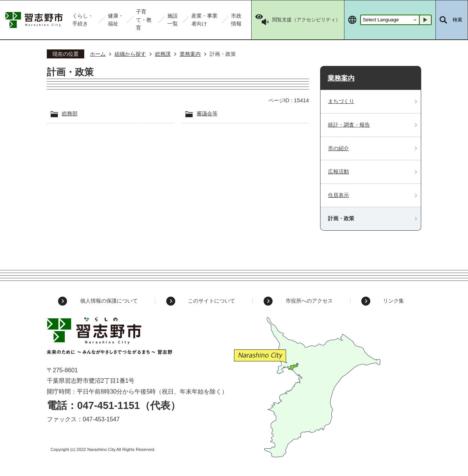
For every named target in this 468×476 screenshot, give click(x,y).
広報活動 (338, 172)
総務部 (70, 113)
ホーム (98, 54)
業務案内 (190, 54)
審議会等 (207, 113)
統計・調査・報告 (349, 125)
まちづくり (341, 101)
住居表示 (338, 195)
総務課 (163, 54)
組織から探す (130, 54)
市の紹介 (338, 148)
